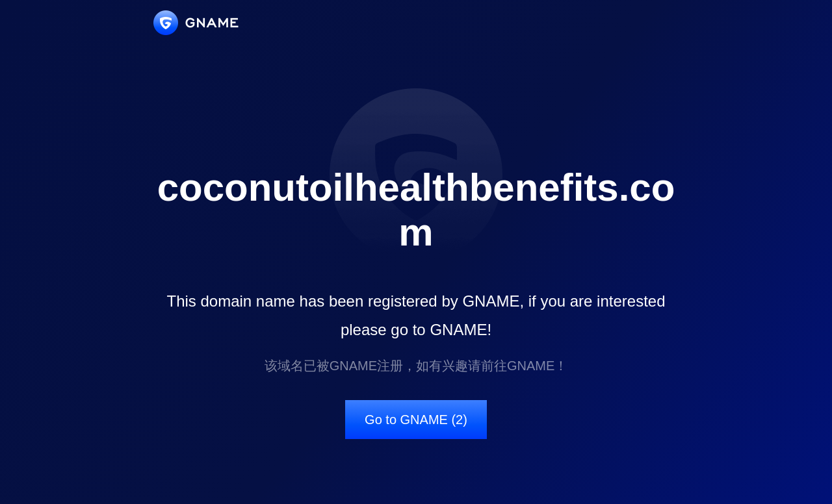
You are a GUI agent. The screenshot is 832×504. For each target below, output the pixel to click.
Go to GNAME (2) (416, 420)
